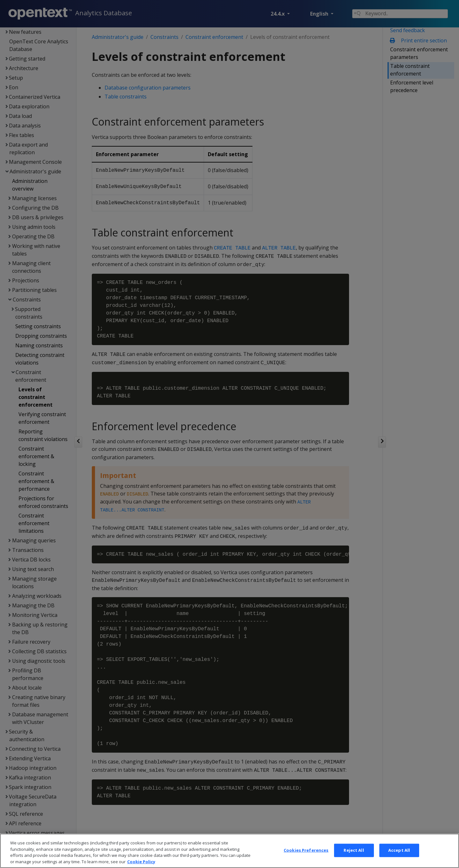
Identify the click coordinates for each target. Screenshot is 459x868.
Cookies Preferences (306, 859)
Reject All (354, 859)
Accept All (399, 859)
